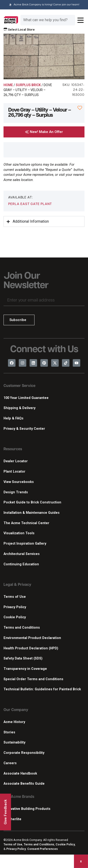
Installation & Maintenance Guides (32, 513)
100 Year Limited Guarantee (26, 398)
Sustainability (14, 742)
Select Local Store (19, 30)
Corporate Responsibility (24, 753)
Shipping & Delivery (19, 408)
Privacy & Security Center (24, 429)
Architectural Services (22, 554)
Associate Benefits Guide (24, 784)
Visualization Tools (19, 533)
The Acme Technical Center (26, 523)
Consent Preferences (42, 849)
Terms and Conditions (22, 628)
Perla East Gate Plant (30, 204)
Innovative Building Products (27, 809)
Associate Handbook (20, 774)
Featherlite (12, 819)
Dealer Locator (16, 461)
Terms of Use (15, 597)
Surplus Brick (28, 85)
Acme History (14, 722)
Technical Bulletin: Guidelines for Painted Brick (42, 689)
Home (8, 85)
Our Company (16, 710)
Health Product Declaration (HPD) (31, 648)
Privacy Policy (15, 607)
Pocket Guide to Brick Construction (32, 502)
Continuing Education (21, 564)
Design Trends (16, 492)
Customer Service (19, 386)
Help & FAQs (13, 418)
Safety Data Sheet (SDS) (23, 658)
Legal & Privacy (17, 585)
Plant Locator (14, 472)
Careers (10, 763)
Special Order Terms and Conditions (33, 679)
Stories (9, 732)
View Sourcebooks (19, 482)
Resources (13, 449)
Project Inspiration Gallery (25, 544)
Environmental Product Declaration (32, 638)
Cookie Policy (15, 617)
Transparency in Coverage (25, 669)
